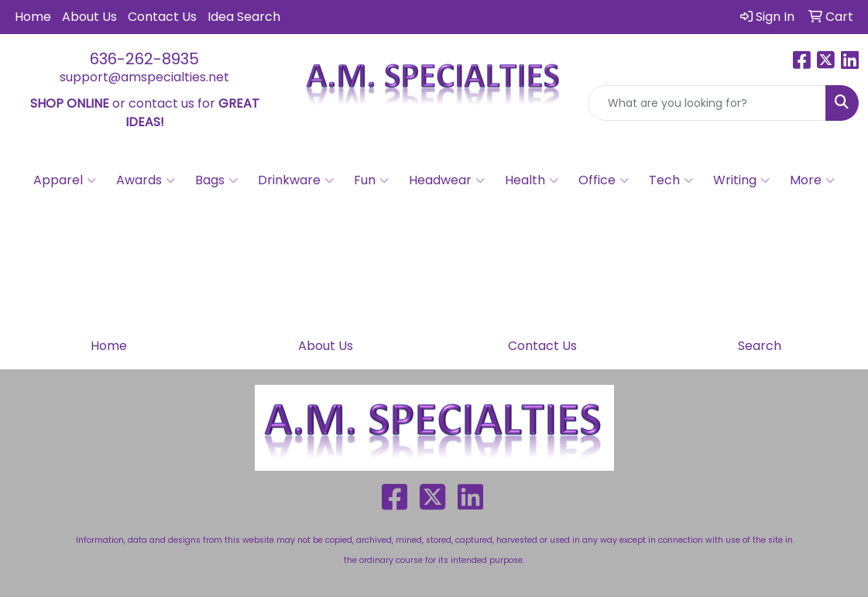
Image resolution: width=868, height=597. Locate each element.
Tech (671, 180)
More (812, 180)
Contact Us (162, 17)
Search (760, 346)
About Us (89, 17)
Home (33, 17)
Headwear (447, 180)
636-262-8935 (144, 59)
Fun (371, 180)
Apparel (65, 180)
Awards (146, 180)
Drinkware (296, 180)
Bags (216, 180)
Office (604, 180)
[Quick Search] (707, 103)
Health (532, 180)
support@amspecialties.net (144, 77)
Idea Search (244, 17)
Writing (741, 180)
